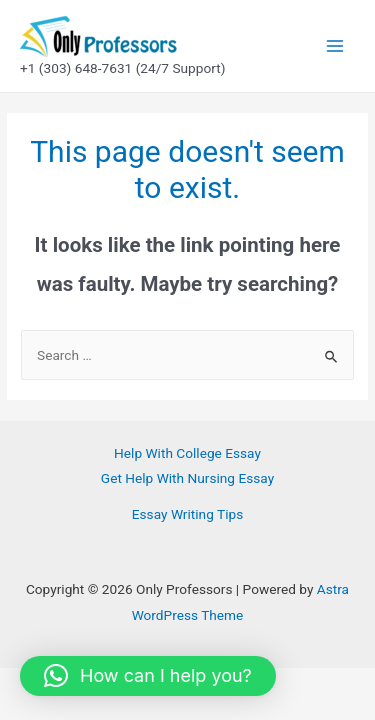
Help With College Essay (187, 453)
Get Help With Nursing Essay (187, 478)
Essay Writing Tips (187, 514)
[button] (148, 676)
